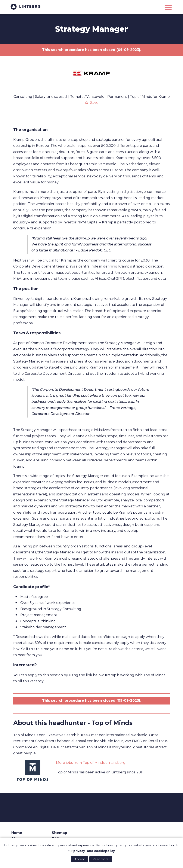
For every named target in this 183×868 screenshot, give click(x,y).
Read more (101, 859)
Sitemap (59, 833)
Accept (80, 859)
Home (17, 833)
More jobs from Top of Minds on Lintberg (91, 763)
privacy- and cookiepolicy (94, 851)
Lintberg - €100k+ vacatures (26, 7)
